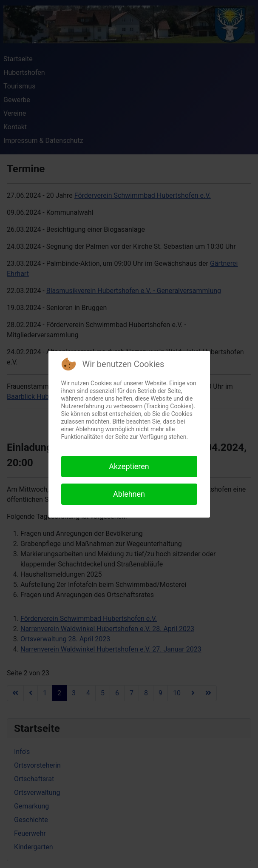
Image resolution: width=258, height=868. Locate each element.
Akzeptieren (129, 466)
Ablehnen (129, 494)
